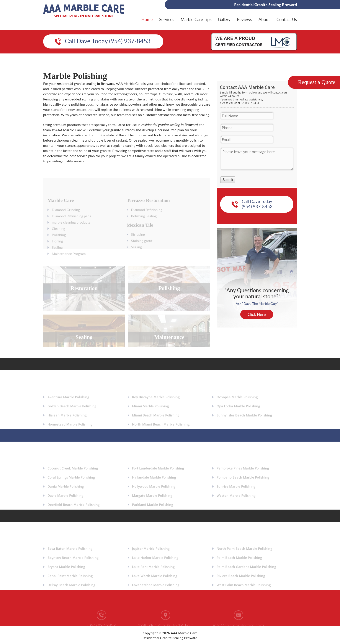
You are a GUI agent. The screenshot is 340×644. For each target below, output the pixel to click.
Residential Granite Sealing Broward (170, 638)
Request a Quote (317, 82)
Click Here (257, 314)
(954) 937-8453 (102, 627)
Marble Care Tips (196, 19)
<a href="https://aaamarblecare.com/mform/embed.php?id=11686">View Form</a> (257, 134)
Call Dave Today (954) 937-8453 (108, 41)
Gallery (224, 19)
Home (147, 19)
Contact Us (287, 19)
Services (167, 19)
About (264, 19)
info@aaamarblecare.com (239, 627)
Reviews (244, 19)
